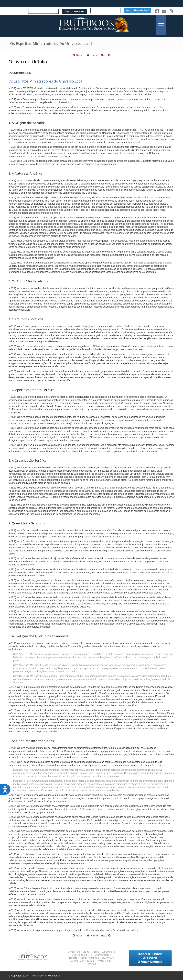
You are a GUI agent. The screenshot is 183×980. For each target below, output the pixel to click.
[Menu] (161, 25)
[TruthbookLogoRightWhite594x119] (91, 25)
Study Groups (102, 955)
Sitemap (91, 964)
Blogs (86, 952)
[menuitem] (161, 25)
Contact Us (74, 952)
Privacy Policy (104, 961)
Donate (73, 958)
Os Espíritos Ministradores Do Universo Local (51, 43)
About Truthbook (89, 958)
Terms (90, 961)
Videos (95, 952)
